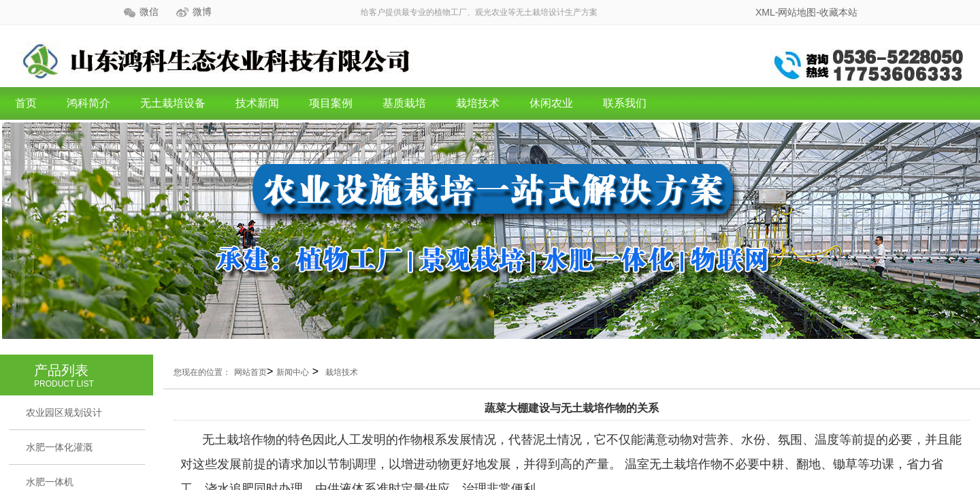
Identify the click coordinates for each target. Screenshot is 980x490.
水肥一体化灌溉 (59, 447)
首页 (26, 103)
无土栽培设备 (173, 103)
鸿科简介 (88, 103)
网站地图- (799, 12)
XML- (767, 12)
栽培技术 (478, 103)
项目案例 (331, 103)
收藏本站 (838, 12)
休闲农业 (551, 103)
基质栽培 (404, 103)
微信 (149, 12)
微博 (202, 12)
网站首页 (250, 372)
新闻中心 (293, 372)
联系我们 (625, 103)
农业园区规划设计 (64, 412)
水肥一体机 (50, 482)
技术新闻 (257, 103)
